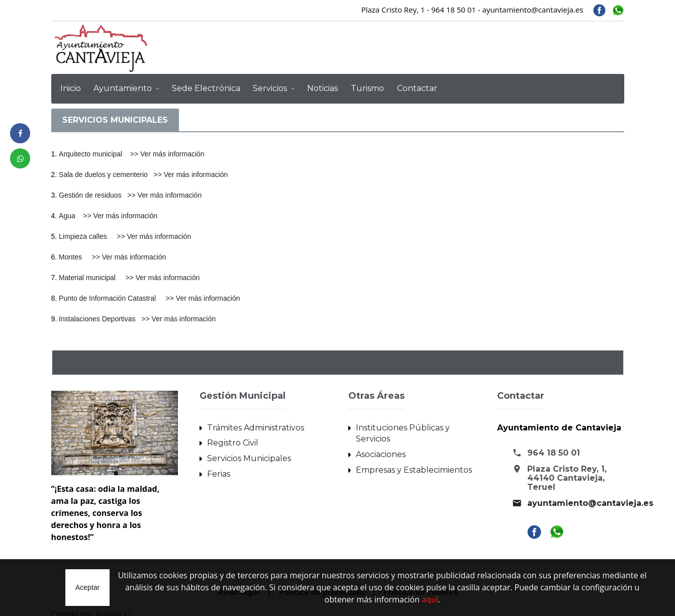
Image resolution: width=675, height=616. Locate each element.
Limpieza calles (88, 234)
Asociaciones (381, 450)
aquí (430, 600)
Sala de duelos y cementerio (106, 174)
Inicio (71, 88)
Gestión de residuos (93, 194)
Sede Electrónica (206, 88)
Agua (70, 214)
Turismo (367, 88)
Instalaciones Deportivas (100, 315)
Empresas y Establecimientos (414, 465)
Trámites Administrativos (256, 423)
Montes (75, 254)
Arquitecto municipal (94, 154)
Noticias (322, 88)
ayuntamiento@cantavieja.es (590, 499)
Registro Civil (233, 439)
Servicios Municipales (249, 454)
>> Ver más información (167, 154)
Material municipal (92, 275)
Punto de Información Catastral (112, 295)
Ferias (219, 469)
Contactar (417, 88)
